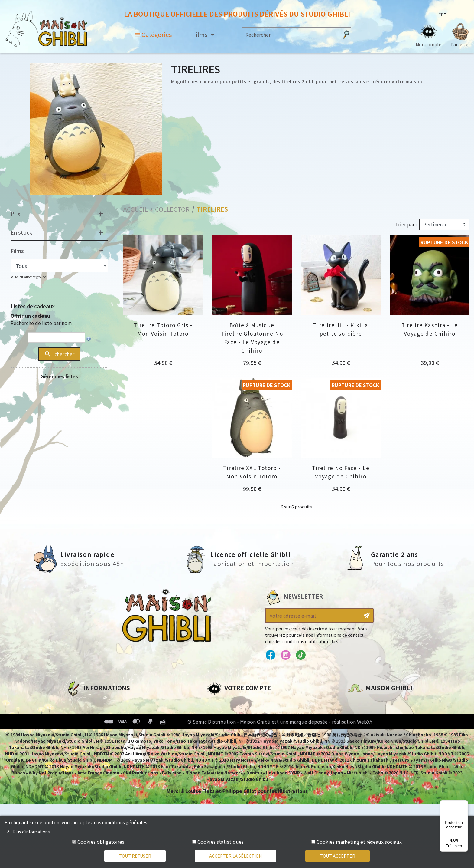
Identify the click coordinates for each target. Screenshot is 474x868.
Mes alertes (221, 754)
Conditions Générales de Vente (106, 733)
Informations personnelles (241, 702)
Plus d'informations (31, 832)
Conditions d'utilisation (97, 723)
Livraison (78, 744)
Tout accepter (338, 856)
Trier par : (406, 225)
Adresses (218, 723)
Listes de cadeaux (33, 306)
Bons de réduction (231, 733)
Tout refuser (135, 856)
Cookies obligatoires (101, 842)
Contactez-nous (369, 759)
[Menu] (464, 804)
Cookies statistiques (221, 842)
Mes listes (219, 744)
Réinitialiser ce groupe (30, 277)
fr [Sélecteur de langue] (441, 14)
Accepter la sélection (235, 856)
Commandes (223, 713)
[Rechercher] (290, 34)
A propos (77, 702)
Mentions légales (88, 713)
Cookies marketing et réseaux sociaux (359, 842)
